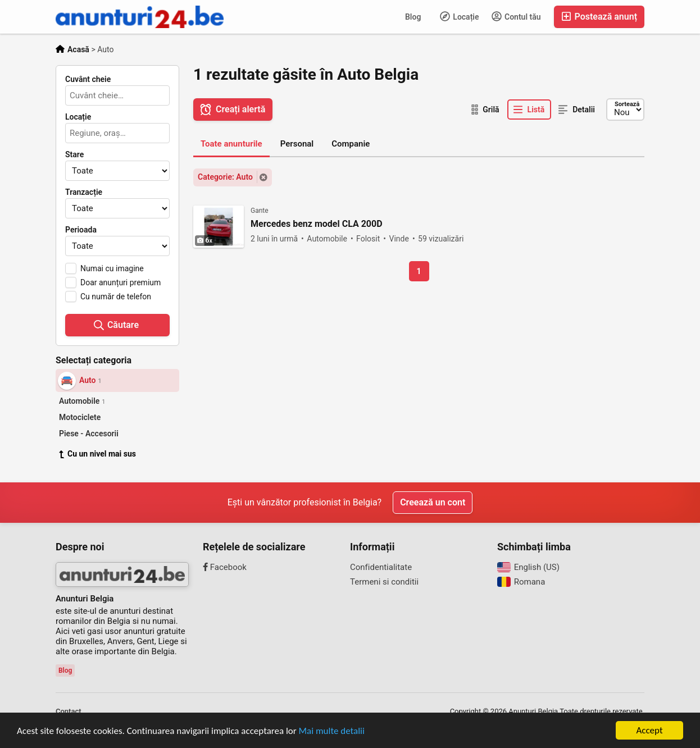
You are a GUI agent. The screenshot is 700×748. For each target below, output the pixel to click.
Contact (69, 711)
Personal (297, 144)
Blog (413, 17)
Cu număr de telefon (116, 297)
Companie (351, 144)
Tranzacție (84, 192)
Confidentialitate (381, 567)
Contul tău (516, 16)
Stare (74, 154)
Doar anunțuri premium (121, 282)
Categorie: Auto (225, 177)
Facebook (225, 567)
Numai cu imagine (112, 268)
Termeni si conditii (384, 582)
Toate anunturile (231, 144)
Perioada (81, 230)
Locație (460, 16)
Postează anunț (599, 17)
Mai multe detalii (332, 731)
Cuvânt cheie (88, 79)
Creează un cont (433, 502)
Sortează (627, 104)
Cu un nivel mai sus (97, 454)
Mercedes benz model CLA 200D (317, 224)
